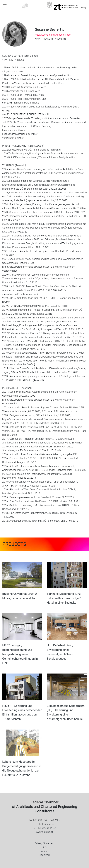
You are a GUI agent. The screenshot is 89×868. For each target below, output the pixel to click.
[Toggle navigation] (5, 6)
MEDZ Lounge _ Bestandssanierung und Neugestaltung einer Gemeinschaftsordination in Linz (20, 654)
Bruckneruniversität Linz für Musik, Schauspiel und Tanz (20, 596)
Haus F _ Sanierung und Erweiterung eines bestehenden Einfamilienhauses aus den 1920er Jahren (22, 712)
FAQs (45, 847)
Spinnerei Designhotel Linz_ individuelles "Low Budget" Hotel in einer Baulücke (64, 598)
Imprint (44, 851)
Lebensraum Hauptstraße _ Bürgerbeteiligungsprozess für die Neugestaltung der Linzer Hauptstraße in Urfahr (22, 768)
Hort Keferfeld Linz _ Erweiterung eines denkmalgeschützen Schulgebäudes (60, 652)
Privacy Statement (44, 843)
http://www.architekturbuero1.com (53, 35)
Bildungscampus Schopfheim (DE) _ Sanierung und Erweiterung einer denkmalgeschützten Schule (66, 712)
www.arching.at (44, 832)
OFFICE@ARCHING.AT (46, 828)
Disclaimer (44, 855)
